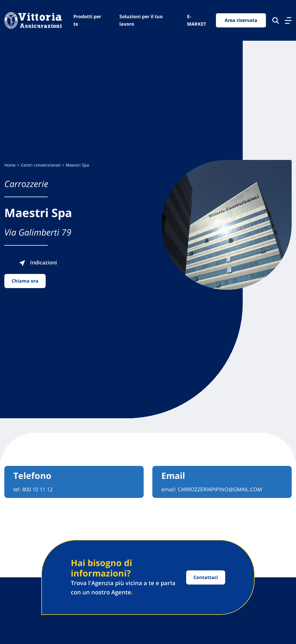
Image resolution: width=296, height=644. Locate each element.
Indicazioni (38, 262)
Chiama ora (25, 281)
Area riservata (241, 20)
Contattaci (206, 577)
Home (10, 165)
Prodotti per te (87, 20)
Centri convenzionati (41, 165)
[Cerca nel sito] (276, 20)
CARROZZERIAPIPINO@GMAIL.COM (220, 489)
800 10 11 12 (37, 489)
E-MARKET (197, 20)
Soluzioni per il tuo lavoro (141, 20)
